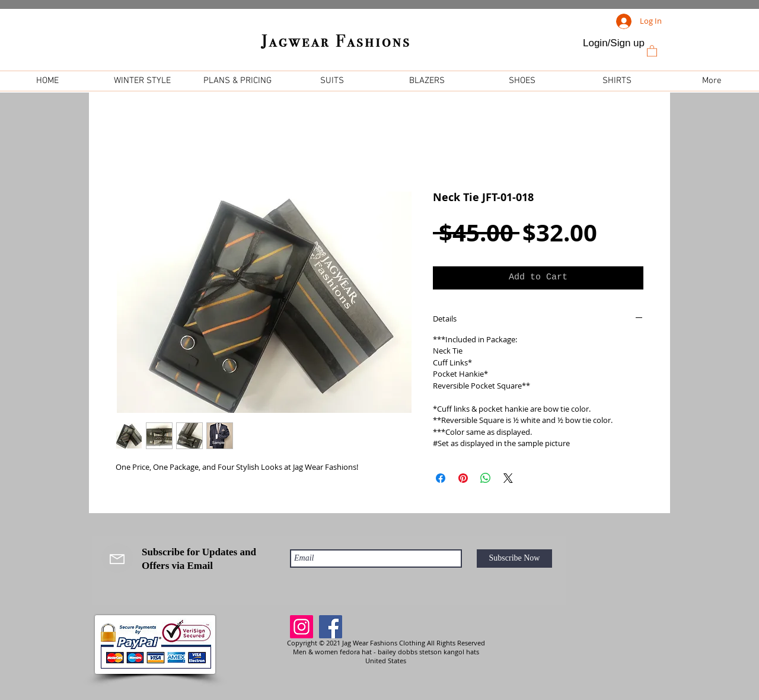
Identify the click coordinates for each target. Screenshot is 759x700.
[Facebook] (331, 627)
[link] (652, 50)
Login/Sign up (614, 43)
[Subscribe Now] (514, 559)
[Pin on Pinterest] (463, 478)
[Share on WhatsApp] (486, 478)
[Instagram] (302, 627)
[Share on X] (508, 478)
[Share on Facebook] (441, 478)
